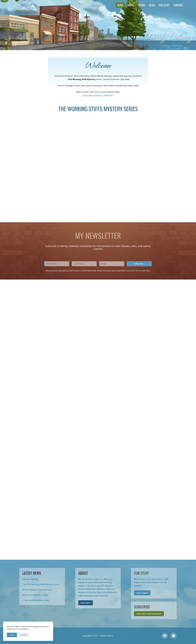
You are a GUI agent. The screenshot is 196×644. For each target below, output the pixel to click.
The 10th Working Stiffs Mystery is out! (41, 584)
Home (120, 5)
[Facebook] (165, 636)
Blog (152, 5)
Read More (86, 603)
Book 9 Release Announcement (37, 590)
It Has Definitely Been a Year (36, 600)
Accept (12, 635)
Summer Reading (30, 579)
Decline (24, 635)
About (131, 5)
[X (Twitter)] (173, 636)
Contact (178, 5)
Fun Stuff (164, 5)
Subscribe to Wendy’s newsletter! (98, 95)
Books (142, 5)
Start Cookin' (142, 593)
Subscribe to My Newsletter (149, 614)
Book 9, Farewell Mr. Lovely (35, 595)
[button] (139, 544)
